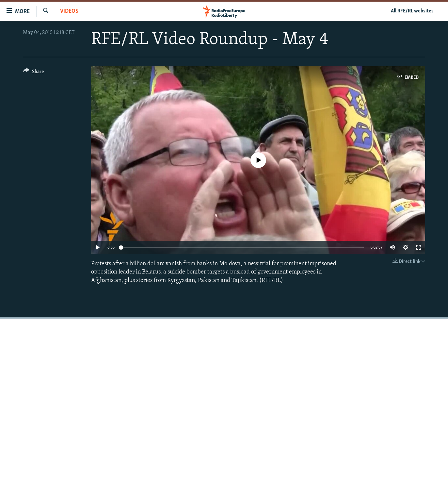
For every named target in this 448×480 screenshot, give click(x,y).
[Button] (33, 73)
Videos (69, 11)
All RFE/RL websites (412, 11)
